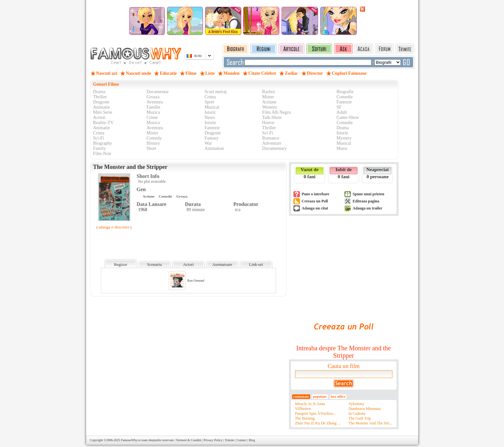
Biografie (345, 92)
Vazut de (310, 170)
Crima (210, 97)
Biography (103, 143)
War (208, 143)
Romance (271, 138)
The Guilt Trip (360, 418)
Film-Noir (102, 154)
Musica (153, 123)
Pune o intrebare (316, 194)
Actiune (269, 102)
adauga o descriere (114, 227)
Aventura (155, 102)
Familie (153, 107)
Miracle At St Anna (310, 404)
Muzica (153, 112)
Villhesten (303, 409)
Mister (268, 97)
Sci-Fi (268, 133)
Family (100, 148)
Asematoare (222, 264)
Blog (252, 440)
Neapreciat (378, 170)
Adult (342, 112)
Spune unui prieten (369, 194)
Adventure (272, 143)
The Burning (305, 418)
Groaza (153, 97)
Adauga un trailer (368, 208)
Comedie (345, 97)
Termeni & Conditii (189, 440)
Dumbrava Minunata (365, 409)
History (153, 143)
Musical (344, 143)
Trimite (230, 440)
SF (339, 107)
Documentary (274, 148)
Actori (188, 264)
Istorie (210, 123)
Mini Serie (103, 112)
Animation (214, 148)
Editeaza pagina (366, 201)
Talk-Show (272, 117)
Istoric (210, 112)
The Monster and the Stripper (130, 167)
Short (151, 148)
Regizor (120, 264)
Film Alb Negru (277, 112)
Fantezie (344, 102)
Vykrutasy (356, 404)
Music (342, 148)
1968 (143, 210)
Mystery (344, 138)
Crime (152, 117)
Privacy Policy (213, 440)
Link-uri (256, 264)
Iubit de (343, 170)
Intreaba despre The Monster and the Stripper (344, 352)
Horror (268, 123)
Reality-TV (104, 123)
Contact (241, 440)
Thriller (100, 97)
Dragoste (101, 102)
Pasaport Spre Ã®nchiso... (316, 413)
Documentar (158, 92)
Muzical (212, 107)
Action (99, 117)
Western (270, 107)
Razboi (269, 92)
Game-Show (348, 117)
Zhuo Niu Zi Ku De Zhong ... (318, 423)
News (210, 117)
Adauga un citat (315, 208)
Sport (209, 102)
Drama (99, 92)
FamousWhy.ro (131, 440)
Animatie (102, 107)
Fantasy (212, 138)
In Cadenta (357, 413)
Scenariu (154, 264)
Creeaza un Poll (315, 201)
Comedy (154, 138)
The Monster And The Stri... (370, 423)
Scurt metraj (216, 92)
